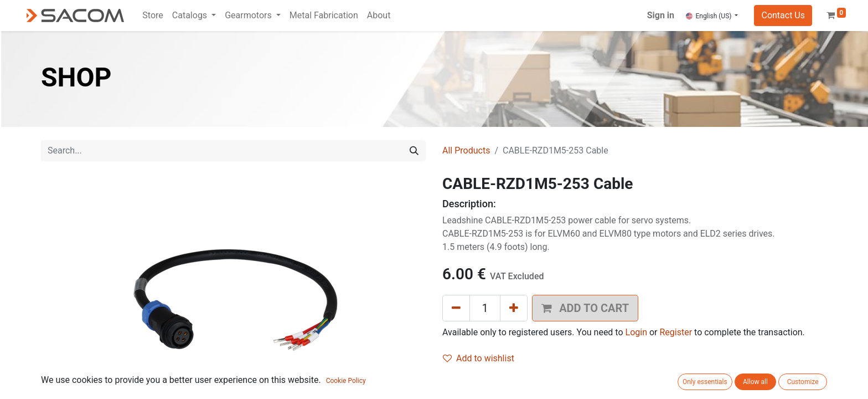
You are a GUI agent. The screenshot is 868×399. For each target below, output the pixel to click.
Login (636, 332)
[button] (17, 382)
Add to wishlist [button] (479, 358)
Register (676, 332)
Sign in (661, 15)
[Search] (414, 151)
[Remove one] (456, 308)
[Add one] (514, 308)
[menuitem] (153, 16)
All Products (466, 150)
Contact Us (783, 15)
